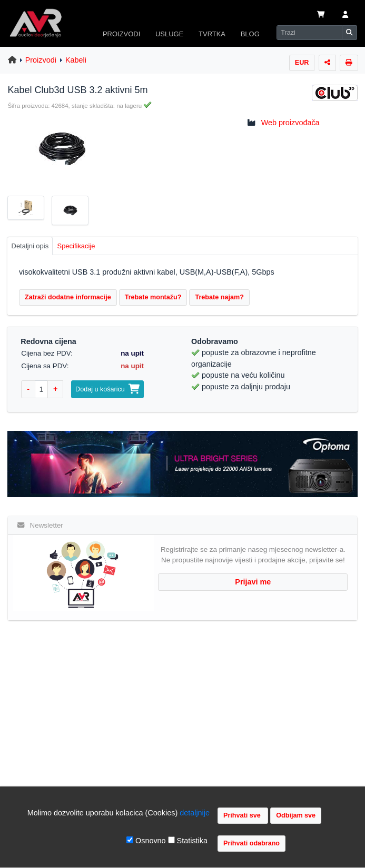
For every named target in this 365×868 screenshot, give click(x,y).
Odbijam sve (296, 815)
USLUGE (169, 34)
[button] (345, 15)
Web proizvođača (290, 123)
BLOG (250, 34)
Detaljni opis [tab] (30, 246)
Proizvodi (41, 60)
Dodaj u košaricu (107, 389)
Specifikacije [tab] (76, 246)
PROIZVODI (121, 34)
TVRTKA (212, 34)
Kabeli (76, 60)
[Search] (309, 33)
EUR (302, 63)
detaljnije (195, 813)
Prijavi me (253, 582)
